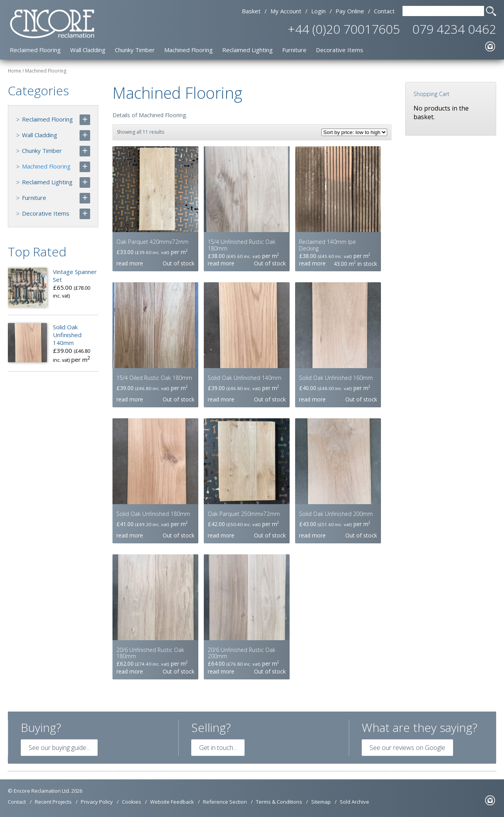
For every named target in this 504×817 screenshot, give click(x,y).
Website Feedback (172, 802)
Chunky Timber (135, 50)
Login (318, 11)
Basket (251, 11)
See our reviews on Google (407, 748)
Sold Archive (354, 802)
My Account (286, 11)
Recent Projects (53, 802)
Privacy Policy (97, 802)
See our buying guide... (59, 748)
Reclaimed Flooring (35, 50)
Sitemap (321, 802)
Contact (384, 11)
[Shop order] (354, 132)
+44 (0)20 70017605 (344, 29)
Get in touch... (218, 748)
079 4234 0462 (454, 29)
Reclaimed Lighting (247, 50)
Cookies (131, 802)
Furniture (294, 50)
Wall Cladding (88, 50)
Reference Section (225, 802)
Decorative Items (340, 50)
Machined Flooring (189, 50)
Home (15, 71)
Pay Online (350, 11)
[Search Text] (443, 11)
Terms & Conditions (279, 802)
